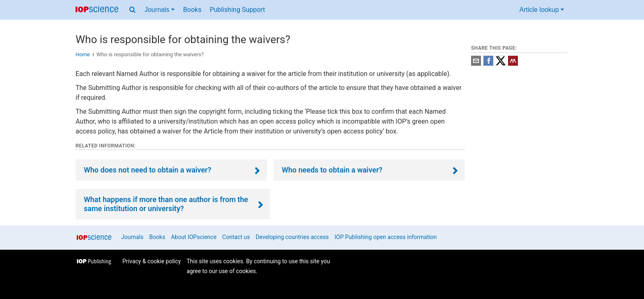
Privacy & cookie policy (152, 261)
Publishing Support (237, 10)
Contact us (236, 237)
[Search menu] (132, 10)
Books (192, 10)
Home (83, 54)
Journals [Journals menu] (160, 10)
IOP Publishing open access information (386, 237)
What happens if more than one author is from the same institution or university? (166, 204)
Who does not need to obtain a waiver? (147, 170)
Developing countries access (292, 237)
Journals (132, 237)
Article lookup (542, 10)
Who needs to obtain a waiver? (332, 170)
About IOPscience (194, 237)
